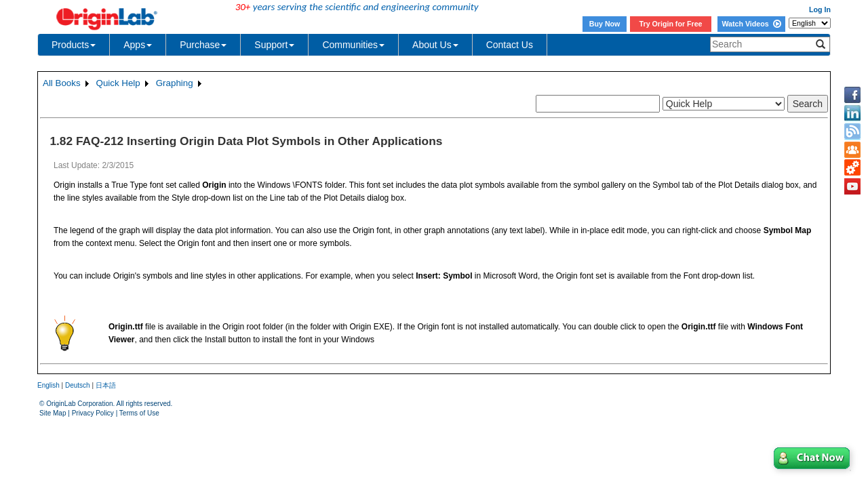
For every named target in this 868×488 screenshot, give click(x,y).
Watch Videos (751, 24)
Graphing (175, 83)
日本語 (106, 385)
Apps (138, 45)
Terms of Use (139, 413)
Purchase (203, 45)
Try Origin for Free (671, 24)
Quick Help (118, 83)
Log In (820, 9)
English (48, 385)
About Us (435, 45)
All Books (62, 83)
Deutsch (78, 385)
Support (274, 45)
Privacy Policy (93, 413)
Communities (353, 45)
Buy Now (605, 24)
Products (74, 45)
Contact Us (510, 45)
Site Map (53, 413)
